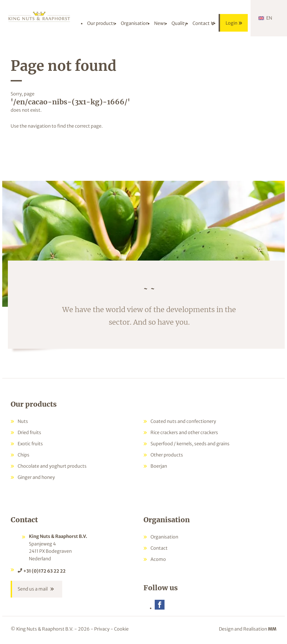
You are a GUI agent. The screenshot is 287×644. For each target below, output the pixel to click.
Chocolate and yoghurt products (52, 466)
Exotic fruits (30, 444)
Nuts (23, 421)
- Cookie (120, 629)
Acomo (158, 559)
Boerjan (159, 466)
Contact (159, 548)
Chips (24, 455)
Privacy (102, 629)
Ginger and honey (36, 477)
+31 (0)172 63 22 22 (44, 571)
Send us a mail (33, 589)
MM (272, 629)
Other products (167, 455)
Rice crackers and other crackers (184, 432)
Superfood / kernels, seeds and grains (190, 444)
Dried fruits (29, 432)
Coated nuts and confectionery (183, 421)
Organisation (164, 537)
